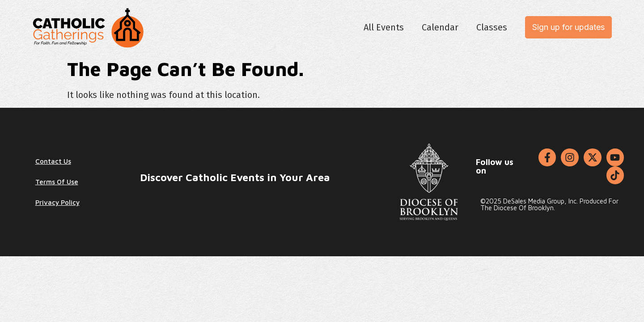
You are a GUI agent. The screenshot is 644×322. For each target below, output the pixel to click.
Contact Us (53, 161)
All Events (384, 27)
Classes (492, 27)
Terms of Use (57, 182)
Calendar (440, 27)
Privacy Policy (57, 202)
